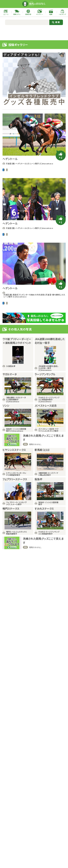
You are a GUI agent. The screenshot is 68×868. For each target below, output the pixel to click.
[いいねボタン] (61, 156)
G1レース (16, 170)
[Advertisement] (34, 32)
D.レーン (9, 178)
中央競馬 (7, 170)
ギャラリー (25, 178)
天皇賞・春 (35, 185)
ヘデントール (43, 178)
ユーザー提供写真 (30, 170)
